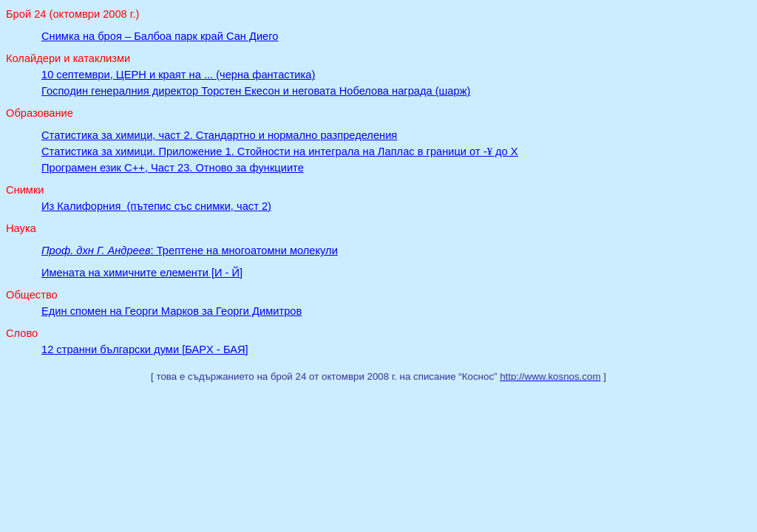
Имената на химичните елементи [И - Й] (142, 273)
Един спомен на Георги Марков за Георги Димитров (172, 311)
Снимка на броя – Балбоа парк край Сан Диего (160, 36)
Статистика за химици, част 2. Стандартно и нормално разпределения (219, 135)
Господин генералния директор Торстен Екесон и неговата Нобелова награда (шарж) (256, 91)
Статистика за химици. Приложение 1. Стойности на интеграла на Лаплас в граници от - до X (280, 151)
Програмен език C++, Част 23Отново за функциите (173, 168)
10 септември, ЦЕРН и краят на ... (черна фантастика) (178, 75)
